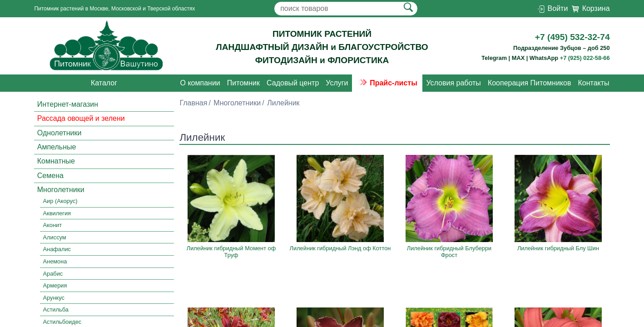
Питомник (243, 83)
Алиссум (55, 237)
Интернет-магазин (68, 104)
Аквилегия (57, 213)
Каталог (104, 83)
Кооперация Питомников (530, 83)
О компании (200, 83)
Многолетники (61, 190)
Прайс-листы (387, 83)
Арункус (54, 298)
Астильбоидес (62, 322)
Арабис (53, 274)
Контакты (593, 83)
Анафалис (57, 250)
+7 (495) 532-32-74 (572, 37)
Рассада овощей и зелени (81, 118)
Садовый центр (293, 83)
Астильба (56, 310)
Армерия (55, 285)
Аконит (52, 225)
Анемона (55, 261)
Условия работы (453, 83)
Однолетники (59, 133)
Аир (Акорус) (60, 201)
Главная (193, 103)
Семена (50, 176)
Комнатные (56, 161)
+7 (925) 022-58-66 (585, 58)
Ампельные (57, 147)
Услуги (337, 83)
